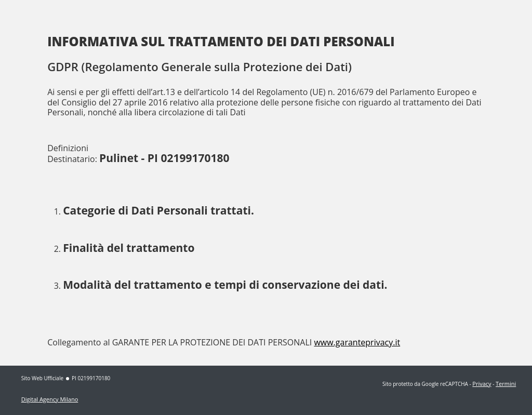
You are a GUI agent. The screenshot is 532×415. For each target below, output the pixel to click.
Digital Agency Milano (50, 399)
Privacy (482, 384)
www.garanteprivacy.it (357, 342)
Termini (506, 384)
